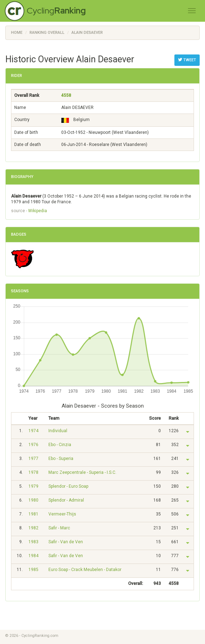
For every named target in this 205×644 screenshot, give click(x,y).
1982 (33, 528)
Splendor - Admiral (66, 500)
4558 (66, 95)
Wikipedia (38, 211)
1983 (33, 542)
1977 (33, 459)
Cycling (56, 11)
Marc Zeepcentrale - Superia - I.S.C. (82, 472)
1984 (33, 556)
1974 (33, 431)
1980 (33, 500)
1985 (33, 570)
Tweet (187, 60)
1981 (33, 514)
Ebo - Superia (61, 459)
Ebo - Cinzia (60, 445)
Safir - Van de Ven (66, 542)
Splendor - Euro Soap (68, 486)
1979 (33, 486)
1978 (33, 472)
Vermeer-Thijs (62, 514)
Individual (58, 431)
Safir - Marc (59, 528)
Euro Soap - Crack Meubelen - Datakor (85, 570)
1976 (33, 445)
